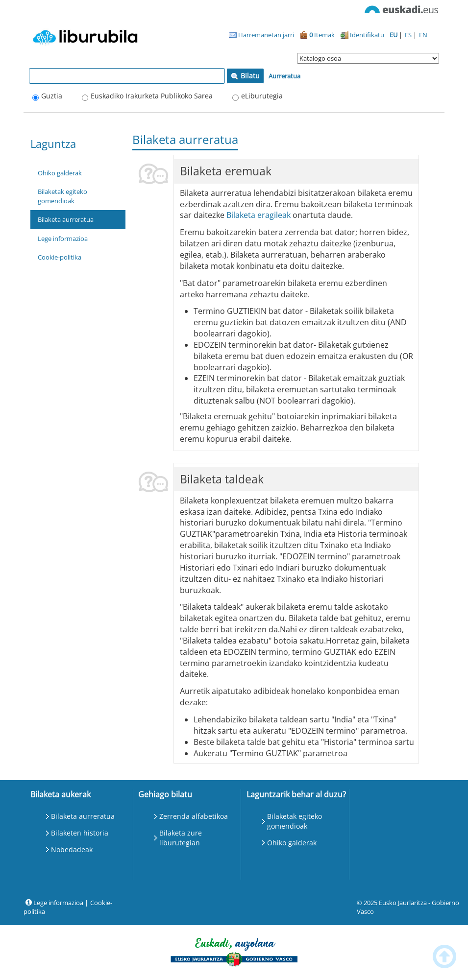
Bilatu (245, 76)
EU (394, 35)
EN (423, 35)
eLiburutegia (262, 96)
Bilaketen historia (80, 833)
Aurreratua (284, 76)
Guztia (52, 96)
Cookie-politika (60, 257)
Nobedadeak (72, 849)
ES (409, 35)
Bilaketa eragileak (259, 215)
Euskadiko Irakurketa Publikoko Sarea (152, 96)
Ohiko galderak (60, 173)
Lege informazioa (63, 239)
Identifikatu (362, 35)
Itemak (317, 35)
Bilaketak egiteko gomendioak (62, 196)
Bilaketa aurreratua (66, 219)
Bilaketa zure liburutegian (181, 838)
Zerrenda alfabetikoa (194, 816)
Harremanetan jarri (261, 35)
